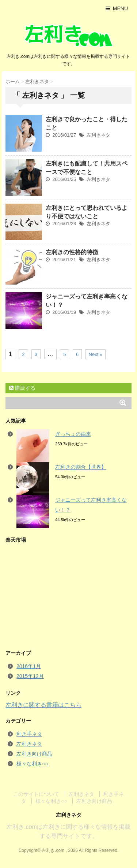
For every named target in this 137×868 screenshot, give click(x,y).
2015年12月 (30, 676)
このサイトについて (36, 794)
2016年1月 (29, 666)
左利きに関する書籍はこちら (43, 705)
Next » (96, 354)
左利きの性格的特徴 (72, 252)
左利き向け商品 (34, 754)
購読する (22, 388)
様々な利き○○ (32, 764)
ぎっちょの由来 (73, 434)
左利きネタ (98, 135)
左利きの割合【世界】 (81, 467)
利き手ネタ (29, 734)
